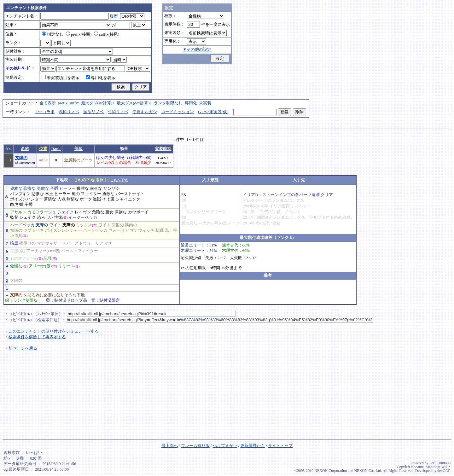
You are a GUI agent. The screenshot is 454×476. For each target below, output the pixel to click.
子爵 (54, 189)
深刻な (121, 212)
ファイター (91, 194)
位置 (43, 149)
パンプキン (20, 194)
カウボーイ (138, 212)
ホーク (86, 199)
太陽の (16, 281)
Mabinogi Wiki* (438, 467)
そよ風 (108, 199)
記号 (48, 258)
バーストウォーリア (85, 243)
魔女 (109, 212)
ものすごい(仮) (24, 258)
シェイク (66, 212)
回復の (118, 225)
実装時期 (163, 149)
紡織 (160, 230)
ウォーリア (119, 230)
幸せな (96, 189)
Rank (56, 149)
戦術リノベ (69, 112)
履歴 (114, 16)
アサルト (18, 212)
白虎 (14, 205)
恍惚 (58, 218)
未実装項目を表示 (61, 78)
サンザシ (112, 189)
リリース (66, 266)
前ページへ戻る (23, 348)
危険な (98, 212)
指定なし (53, 34)
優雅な (16, 189)
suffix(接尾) (107, 34)
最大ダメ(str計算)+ (98, 103)
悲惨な (29, 189)
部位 (79, 149)
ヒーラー (67, 189)
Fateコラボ (45, 112)
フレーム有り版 (195, 446)
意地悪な (189, 223)
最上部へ (170, 446)
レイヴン (83, 212)
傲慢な (16, 266)
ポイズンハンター (26, 199)
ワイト (55, 225)
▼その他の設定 (197, 49)
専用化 (191, 103)
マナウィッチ (142, 230)
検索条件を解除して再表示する (37, 337)
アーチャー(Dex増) (43, 251)
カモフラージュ (42, 212)
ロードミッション (178, 112)
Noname (417, 467)
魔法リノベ (93, 112)
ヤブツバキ (34, 230)
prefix (63, 103)
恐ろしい (45, 218)
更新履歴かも (253, 446)
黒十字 (171, 230)
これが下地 (119, 180)
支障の (21, 158)
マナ (108, 243)
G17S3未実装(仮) (213, 112)
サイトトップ (280, 446)
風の (76, 194)
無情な (73, 199)
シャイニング (128, 199)
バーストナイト (130, 194)
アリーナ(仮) (40, 266)
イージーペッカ (83, 218)
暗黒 (14, 243)
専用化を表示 (101, 78)
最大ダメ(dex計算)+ (134, 103)
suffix (74, 103)
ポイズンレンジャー (64, 230)
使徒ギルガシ (145, 112)
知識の (16, 230)
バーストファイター (80, 251)
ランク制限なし (168, 103)
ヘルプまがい (225, 446)
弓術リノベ (118, 112)
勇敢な (43, 189)
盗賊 (97, 199)
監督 (14, 218)
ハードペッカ (22, 225)
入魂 (61, 199)
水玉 (49, 194)
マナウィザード (51, 243)
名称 (25, 149)
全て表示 (48, 103)
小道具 (16, 236)
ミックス (84, 225)
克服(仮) (18, 251)
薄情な (50, 199)
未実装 (205, 103)
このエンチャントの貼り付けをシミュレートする (54, 331)
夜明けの (27, 243)
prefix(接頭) (79, 34)
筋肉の (131, 225)
